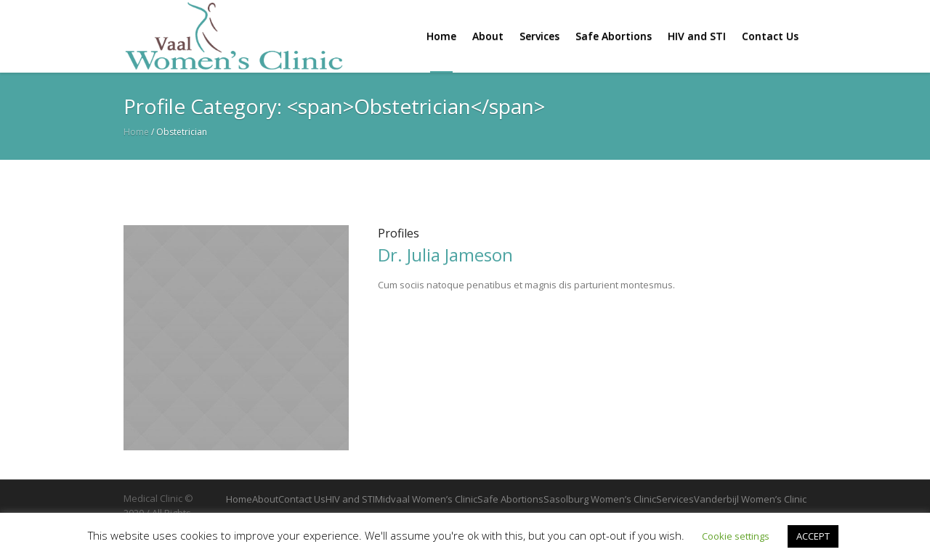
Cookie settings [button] (736, 536)
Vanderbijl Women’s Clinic (750, 499)
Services (675, 499)
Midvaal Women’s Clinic (426, 499)
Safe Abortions (510, 499)
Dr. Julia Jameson (445, 255)
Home (136, 132)
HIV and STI (350, 499)
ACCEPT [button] (813, 536)
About (265, 499)
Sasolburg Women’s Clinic (600, 499)
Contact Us (302, 499)
